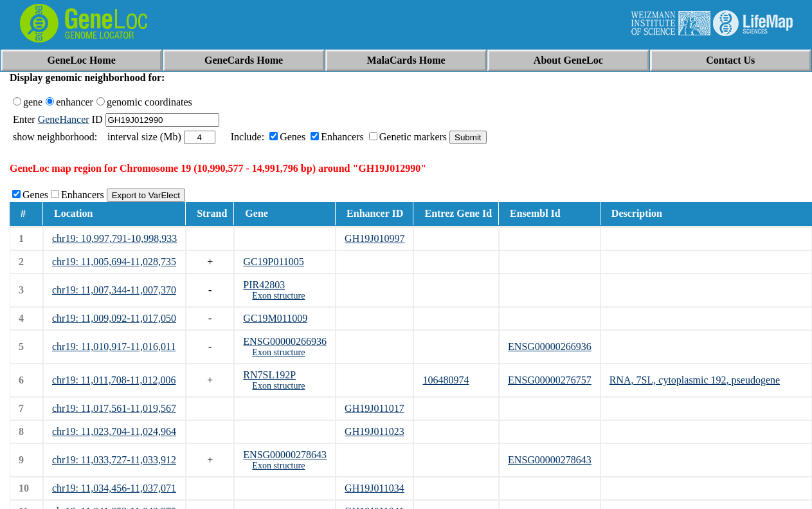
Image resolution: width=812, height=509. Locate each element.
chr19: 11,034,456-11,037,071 (114, 488)
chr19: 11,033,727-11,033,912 (114, 460)
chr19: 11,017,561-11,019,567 (114, 408)
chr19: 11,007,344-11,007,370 (114, 290)
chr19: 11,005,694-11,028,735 (114, 262)
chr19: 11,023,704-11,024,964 (114, 431)
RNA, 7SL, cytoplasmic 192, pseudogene (695, 380)
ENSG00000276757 (550, 380)
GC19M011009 (275, 318)
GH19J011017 (374, 408)
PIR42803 (264, 285)
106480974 (446, 380)
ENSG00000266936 (285, 341)
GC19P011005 (274, 262)
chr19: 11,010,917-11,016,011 (114, 347)
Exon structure (278, 296)
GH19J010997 (374, 238)
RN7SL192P (269, 375)
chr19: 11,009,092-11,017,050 (114, 318)
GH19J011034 (374, 488)
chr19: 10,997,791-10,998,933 (114, 238)
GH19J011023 (374, 431)
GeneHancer (64, 119)
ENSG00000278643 (285, 455)
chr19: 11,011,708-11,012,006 (114, 380)
